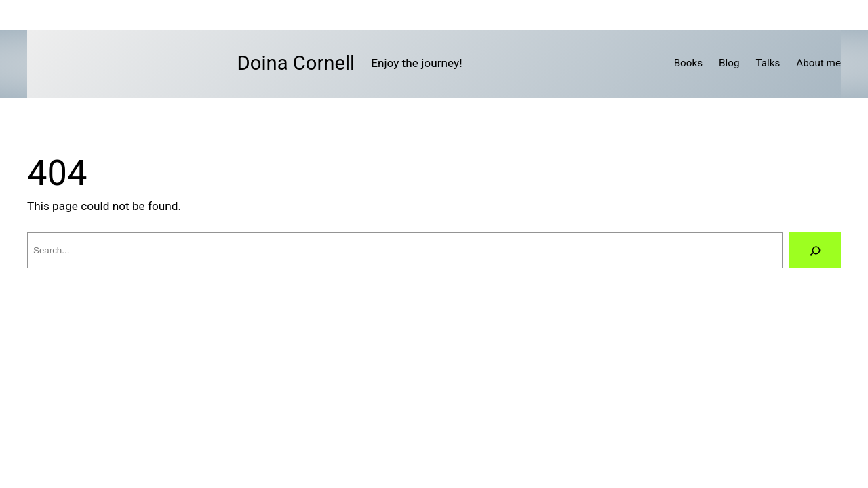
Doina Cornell (296, 63)
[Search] (815, 250)
